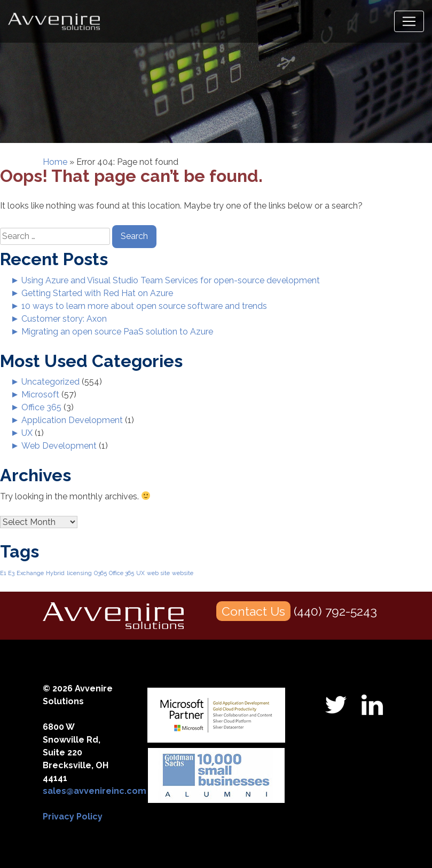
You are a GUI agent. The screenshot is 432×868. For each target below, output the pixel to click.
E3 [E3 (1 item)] (11, 573)
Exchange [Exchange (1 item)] (30, 573)
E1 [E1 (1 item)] (3, 573)
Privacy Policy (73, 817)
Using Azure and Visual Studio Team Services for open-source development (171, 280)
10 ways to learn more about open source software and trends (144, 306)
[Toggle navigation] (409, 21)
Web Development (59, 446)
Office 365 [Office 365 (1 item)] (121, 573)
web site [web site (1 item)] (158, 573)
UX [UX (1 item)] (140, 573)
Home (55, 162)
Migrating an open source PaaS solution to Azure (117, 332)
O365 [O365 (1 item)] (100, 573)
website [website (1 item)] (183, 573)
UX (27, 433)
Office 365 (41, 407)
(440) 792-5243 (335, 611)
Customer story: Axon (64, 319)
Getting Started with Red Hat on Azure (97, 293)
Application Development (72, 420)
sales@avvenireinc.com (95, 791)
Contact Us (253, 611)
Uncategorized (50, 382)
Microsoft (40, 395)
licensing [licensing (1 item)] (79, 573)
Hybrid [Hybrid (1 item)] (55, 573)
